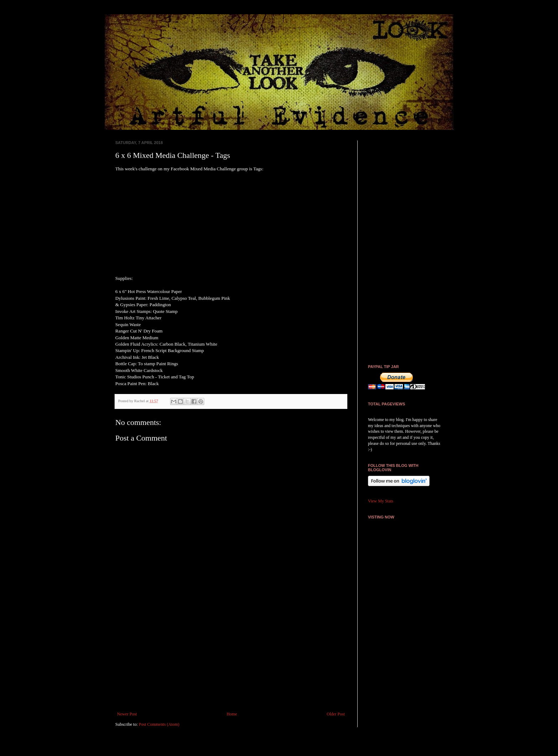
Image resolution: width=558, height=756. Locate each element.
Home (232, 714)
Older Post (336, 714)
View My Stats (381, 501)
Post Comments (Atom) (159, 724)
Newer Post (127, 714)
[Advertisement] (231, 653)
